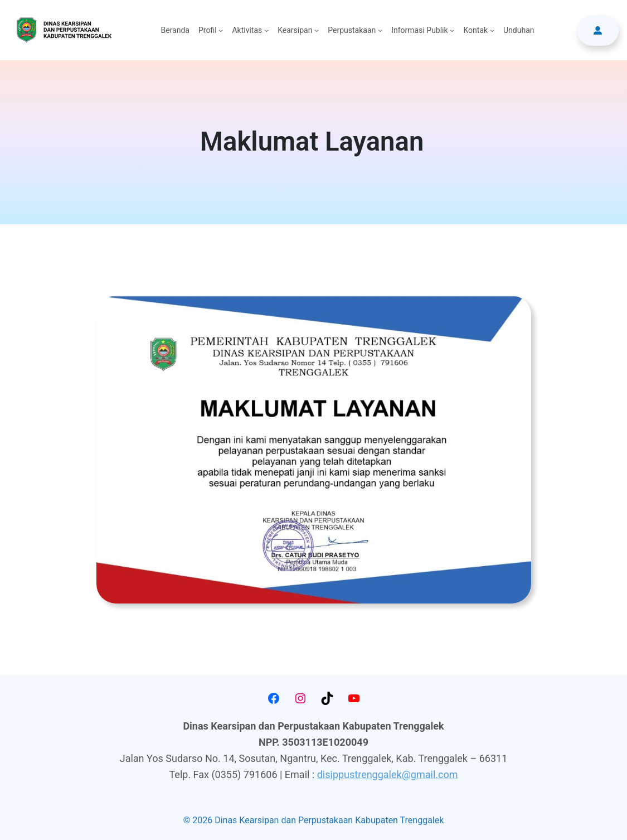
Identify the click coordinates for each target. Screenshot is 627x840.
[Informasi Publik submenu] (452, 30)
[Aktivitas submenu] (266, 30)
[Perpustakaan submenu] (380, 30)
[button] (598, 30)
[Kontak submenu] (492, 30)
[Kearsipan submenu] (317, 30)
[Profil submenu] (221, 30)
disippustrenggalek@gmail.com (388, 774)
